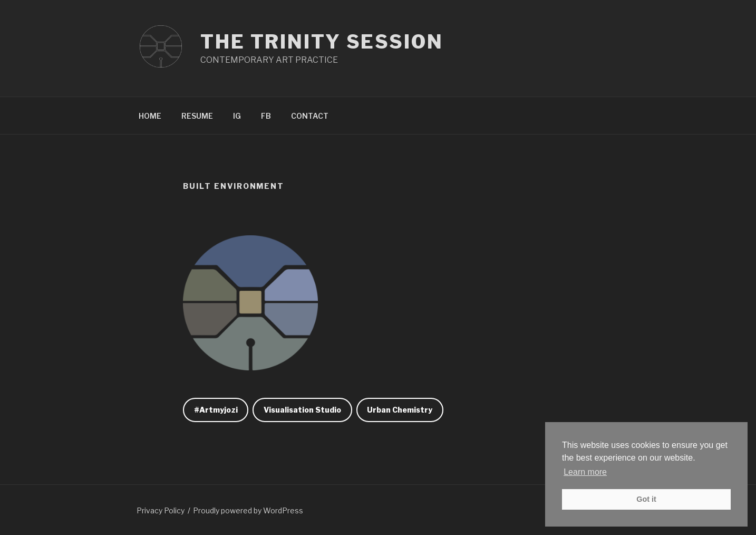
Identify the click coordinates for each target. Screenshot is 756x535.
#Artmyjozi (216, 410)
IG (237, 116)
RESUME (197, 116)
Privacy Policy (161, 510)
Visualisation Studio (302, 410)
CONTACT (310, 116)
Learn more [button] (585, 472)
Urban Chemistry (400, 410)
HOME (150, 116)
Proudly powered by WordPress (248, 510)
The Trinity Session (322, 42)
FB (266, 116)
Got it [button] (646, 499)
